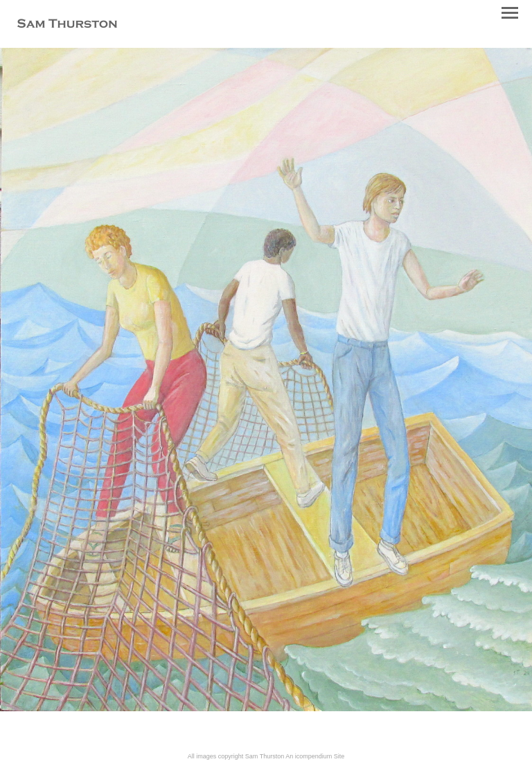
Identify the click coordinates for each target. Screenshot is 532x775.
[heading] (67, 25)
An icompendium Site (315, 756)
